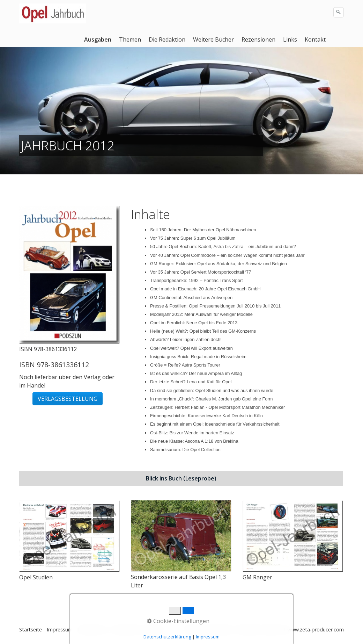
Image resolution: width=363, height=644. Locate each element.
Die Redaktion (167, 39)
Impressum (60, 629)
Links (290, 39)
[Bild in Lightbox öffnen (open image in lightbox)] (69, 274)
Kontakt (315, 39)
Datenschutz (92, 629)
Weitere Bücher (213, 39)
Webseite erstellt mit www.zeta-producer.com (291, 629)
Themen (130, 39)
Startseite (31, 629)
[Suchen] (339, 12)
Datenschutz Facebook (138, 629)
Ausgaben (98, 39)
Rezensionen (258, 39)
